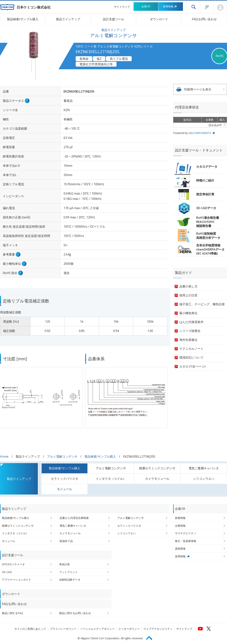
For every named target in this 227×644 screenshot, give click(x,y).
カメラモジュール (157, 479)
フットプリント (68, 572)
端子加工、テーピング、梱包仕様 (202, 304)
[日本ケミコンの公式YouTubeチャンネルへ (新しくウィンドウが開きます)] (200, 629)
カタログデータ (207, 167)
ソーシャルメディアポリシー (97, 629)
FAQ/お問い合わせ (204, 19)
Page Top (151, 637)
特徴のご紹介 (205, 180)
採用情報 (170, 6)
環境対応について (191, 357)
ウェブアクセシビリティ (158, 629)
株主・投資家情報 (186, 541)
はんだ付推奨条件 (191, 322)
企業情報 (180, 526)
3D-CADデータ (206, 208)
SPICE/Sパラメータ (13, 564)
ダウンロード (159, 19)
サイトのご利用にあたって (30, 629)
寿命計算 (65, 564)
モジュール (65, 489)
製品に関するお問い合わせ (75, 613)
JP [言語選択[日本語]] (207, 7)
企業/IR (146, 6)
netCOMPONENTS (200, 133)
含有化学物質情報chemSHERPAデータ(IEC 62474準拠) (210, 249)
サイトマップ (122, 7)
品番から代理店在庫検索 (74, 518)
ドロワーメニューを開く (194, 7)
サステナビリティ (186, 533)
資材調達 (180, 549)
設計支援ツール (113, 19)
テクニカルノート (191, 349)
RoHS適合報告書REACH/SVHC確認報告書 (208, 222)
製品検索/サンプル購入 (100, 456)
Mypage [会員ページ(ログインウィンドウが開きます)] (220, 8)
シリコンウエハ (204, 479)
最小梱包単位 (188, 313)
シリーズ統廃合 (190, 331)
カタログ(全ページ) (192, 366)
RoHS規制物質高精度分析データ (208, 236)
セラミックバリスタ (65, 479)
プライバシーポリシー (63, 629)
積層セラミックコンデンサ (157, 468)
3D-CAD (7, 572)
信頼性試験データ (70, 580)
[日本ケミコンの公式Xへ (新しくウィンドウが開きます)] (209, 629)
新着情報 (180, 518)
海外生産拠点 (188, 340)
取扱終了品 (66, 541)
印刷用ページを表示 (198, 89)
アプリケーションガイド (16, 580)
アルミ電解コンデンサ (62, 456)
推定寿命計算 (205, 194)
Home (4, 456)
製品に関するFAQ (12, 613)
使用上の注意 (188, 295)
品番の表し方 (188, 286)
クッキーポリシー (129, 629)
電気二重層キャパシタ (204, 468)
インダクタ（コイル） (111, 479)
